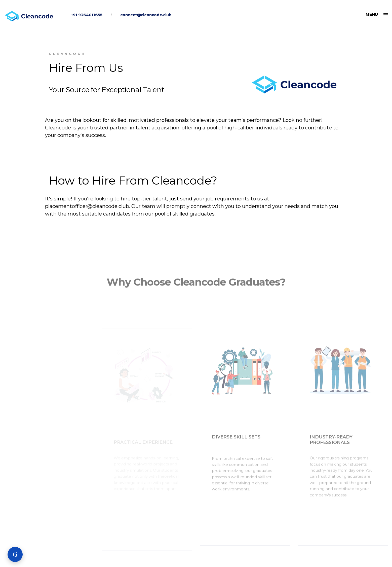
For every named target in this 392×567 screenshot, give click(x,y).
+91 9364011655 (87, 15)
